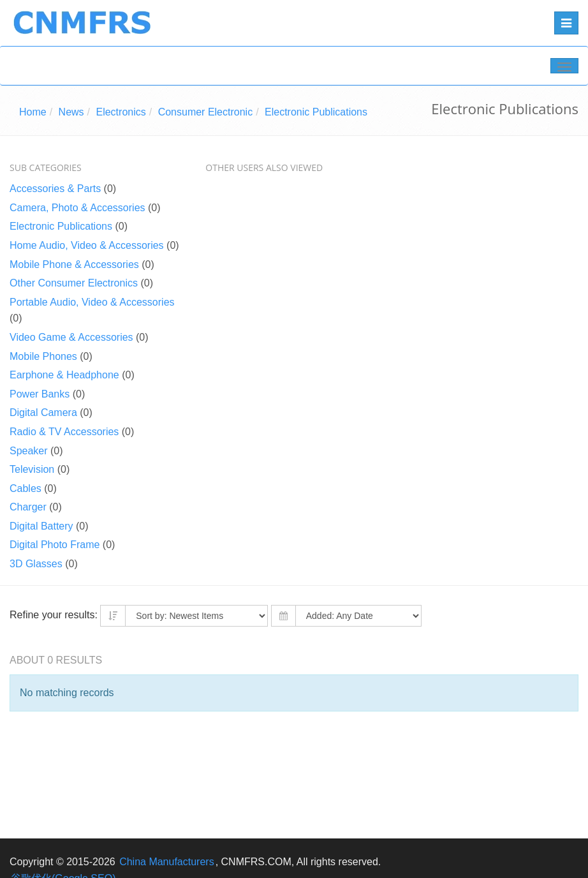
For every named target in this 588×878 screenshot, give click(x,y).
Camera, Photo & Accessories (77, 208)
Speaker (29, 451)
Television (32, 469)
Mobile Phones (43, 356)
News (71, 112)
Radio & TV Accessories (64, 432)
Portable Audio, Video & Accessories (92, 302)
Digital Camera (43, 413)
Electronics (121, 112)
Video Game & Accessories (71, 337)
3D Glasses (36, 564)
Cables (26, 488)
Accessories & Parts (55, 189)
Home (33, 112)
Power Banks (40, 394)
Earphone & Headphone (64, 375)
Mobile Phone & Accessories (74, 264)
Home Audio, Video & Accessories (87, 245)
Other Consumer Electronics (74, 283)
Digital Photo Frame (55, 545)
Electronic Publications (316, 112)
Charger (28, 507)
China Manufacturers (167, 862)
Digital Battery (41, 526)
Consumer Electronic (206, 112)
